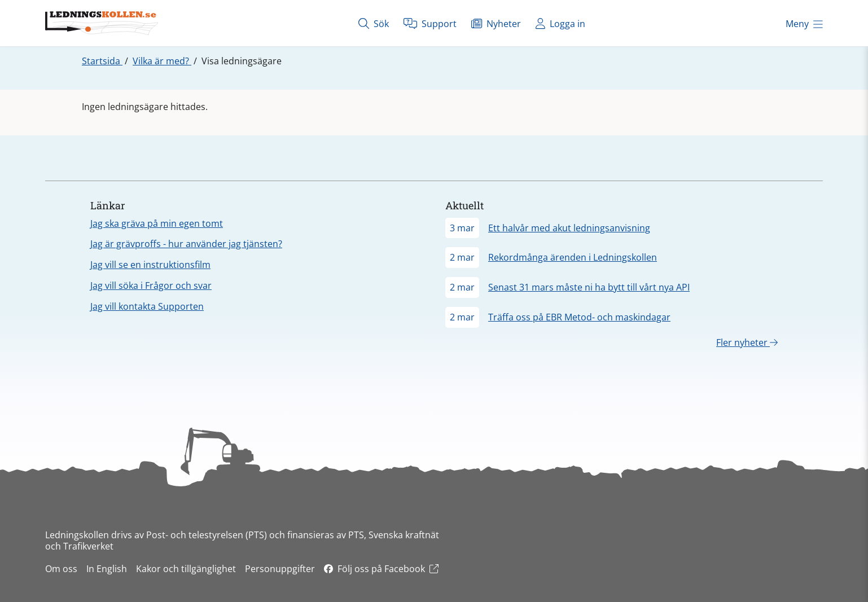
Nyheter (496, 23)
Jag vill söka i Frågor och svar (151, 285)
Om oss (61, 569)
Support (430, 23)
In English (107, 569)
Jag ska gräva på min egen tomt (157, 223)
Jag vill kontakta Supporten (147, 306)
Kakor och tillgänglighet (186, 569)
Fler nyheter (747, 342)
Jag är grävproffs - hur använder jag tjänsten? (186, 244)
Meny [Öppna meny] (804, 24)
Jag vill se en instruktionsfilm (150, 265)
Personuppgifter (280, 569)
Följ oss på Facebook (381, 569)
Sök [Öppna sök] (374, 23)
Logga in (560, 23)
